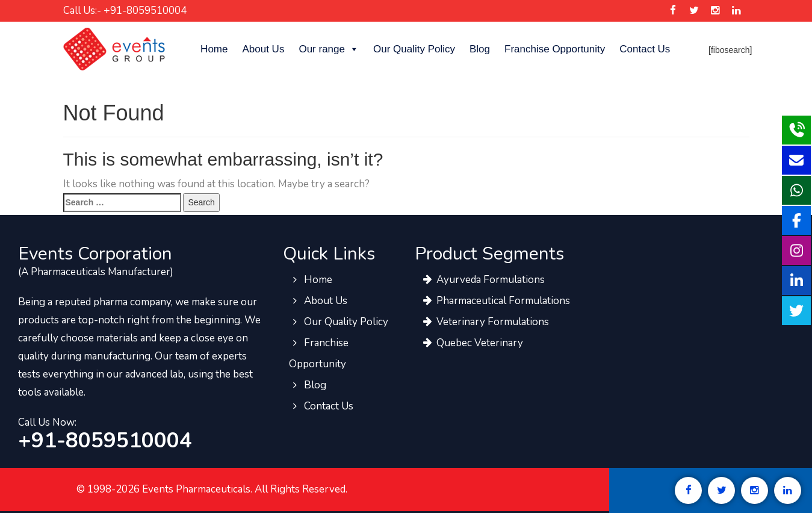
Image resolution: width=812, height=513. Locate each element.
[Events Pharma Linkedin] (736, 11)
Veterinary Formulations (485, 322)
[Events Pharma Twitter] (694, 11)
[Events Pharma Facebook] (673, 11)
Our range (329, 49)
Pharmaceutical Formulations (495, 301)
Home (214, 49)
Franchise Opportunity (555, 49)
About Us (263, 49)
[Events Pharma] (114, 49)
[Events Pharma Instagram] (715, 11)
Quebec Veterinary (472, 343)
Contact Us (645, 49)
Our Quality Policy (414, 49)
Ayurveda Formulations (482, 280)
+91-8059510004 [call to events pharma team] (105, 441)
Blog (480, 49)
